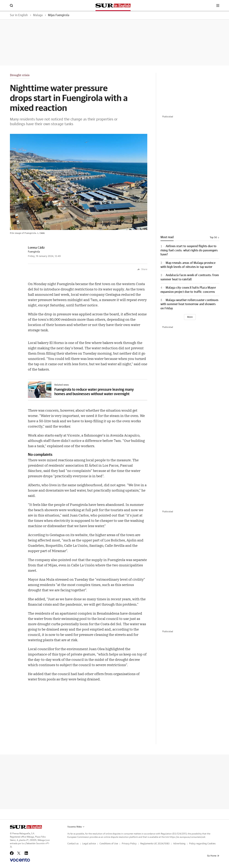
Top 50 (214, 238)
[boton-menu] (218, 6)
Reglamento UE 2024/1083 (155, 844)
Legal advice (89, 844)
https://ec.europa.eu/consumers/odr (187, 837)
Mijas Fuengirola (59, 15)
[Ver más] (190, 317)
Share (142, 269)
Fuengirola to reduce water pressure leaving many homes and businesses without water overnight (94, 392)
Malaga (38, 15)
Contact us (73, 844)
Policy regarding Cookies (202, 844)
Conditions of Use (109, 844)
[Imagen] (40, 390)
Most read (167, 237)
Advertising (179, 844)
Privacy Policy (129, 844)
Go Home (213, 856)
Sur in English (19, 15)
